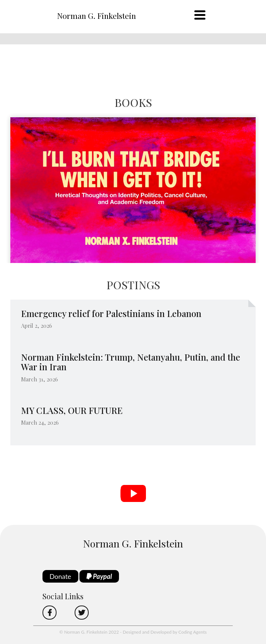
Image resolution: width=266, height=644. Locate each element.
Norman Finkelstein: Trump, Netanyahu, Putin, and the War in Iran (131, 362)
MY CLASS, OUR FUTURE (72, 410)
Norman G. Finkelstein (96, 16)
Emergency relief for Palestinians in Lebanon (111, 313)
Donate (60, 576)
